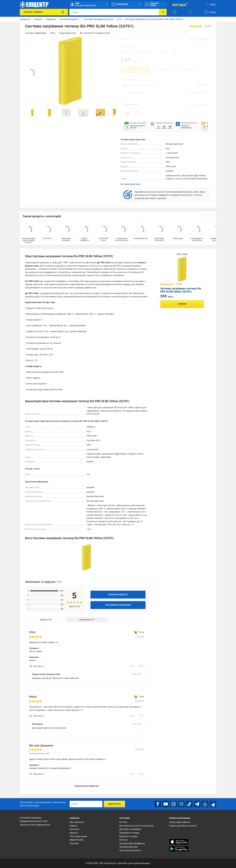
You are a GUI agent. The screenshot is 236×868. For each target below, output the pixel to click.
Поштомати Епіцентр (130, 850)
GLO (168, 148)
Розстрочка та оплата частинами (136, 826)
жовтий (127, 52)
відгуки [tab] (44, 620)
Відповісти (36, 666)
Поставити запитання (118, 605)
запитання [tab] (85, 620)
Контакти (74, 829)
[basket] (210, 12)
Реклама (74, 843)
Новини (74, 826)
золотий (162, 52)
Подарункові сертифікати (132, 843)
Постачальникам (79, 836)
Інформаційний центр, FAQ (34, 821)
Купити (135, 69)
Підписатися (114, 804)
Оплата (123, 822)
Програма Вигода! (128, 847)
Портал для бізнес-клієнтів (183, 826)
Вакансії (74, 833)
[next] (212, 216)
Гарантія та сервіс (128, 836)
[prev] (205, 216)
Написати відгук (118, 595)
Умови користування (180, 822)
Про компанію (77, 822)
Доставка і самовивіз (130, 829)
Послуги (123, 840)
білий (176, 52)
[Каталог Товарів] (44, 12)
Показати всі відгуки (87, 786)
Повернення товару (129, 833)
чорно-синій (144, 52)
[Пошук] (163, 12)
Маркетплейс (77, 840)
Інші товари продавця (197, 104)
